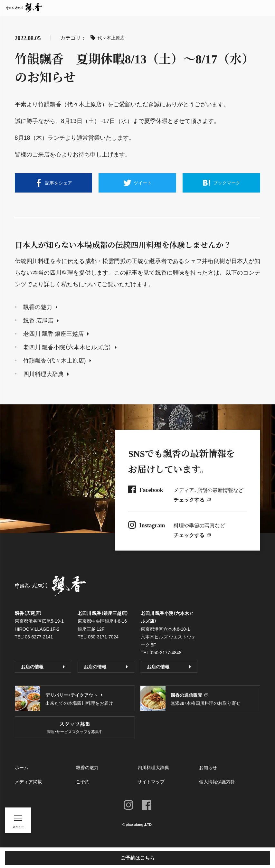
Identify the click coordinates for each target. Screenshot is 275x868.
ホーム (22, 767)
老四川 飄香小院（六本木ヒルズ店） (70, 347)
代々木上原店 (108, 37)
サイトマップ (151, 781)
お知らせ (208, 767)
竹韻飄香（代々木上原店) (57, 360)
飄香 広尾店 (41, 320)
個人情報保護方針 (217, 781)
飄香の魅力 (40, 307)
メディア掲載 (28, 781)
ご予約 (83, 781)
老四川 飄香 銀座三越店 (56, 333)
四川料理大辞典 (46, 374)
